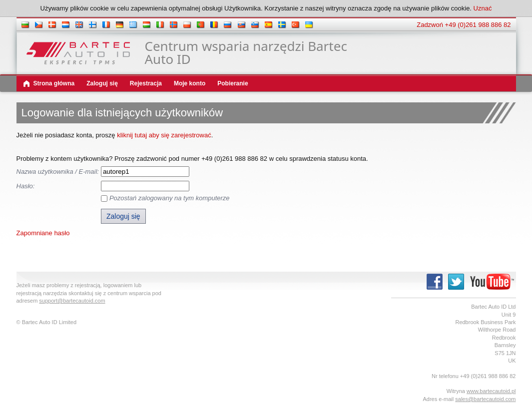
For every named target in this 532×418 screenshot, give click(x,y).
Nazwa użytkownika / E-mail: (58, 172)
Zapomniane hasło (43, 233)
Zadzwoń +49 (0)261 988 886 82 (464, 25)
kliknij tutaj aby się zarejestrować (164, 135)
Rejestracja (146, 83)
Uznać (483, 8)
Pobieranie (233, 83)
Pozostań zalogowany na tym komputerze (170, 198)
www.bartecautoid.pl (491, 391)
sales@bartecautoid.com (485, 399)
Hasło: (26, 186)
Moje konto (190, 83)
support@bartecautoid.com (72, 301)
